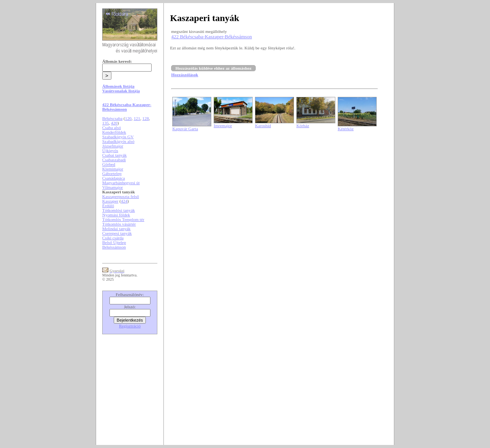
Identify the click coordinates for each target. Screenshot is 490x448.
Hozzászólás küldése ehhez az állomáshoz (213, 68)
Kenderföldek (114, 132)
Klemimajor (113, 169)
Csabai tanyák (114, 155)
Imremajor (223, 126)
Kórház (303, 126)
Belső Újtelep (114, 242)
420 (114, 123)
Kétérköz (346, 129)
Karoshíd (263, 126)
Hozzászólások (185, 75)
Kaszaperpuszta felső (121, 196)
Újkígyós (110, 150)
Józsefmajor (113, 146)
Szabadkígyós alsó (118, 141)
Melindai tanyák (116, 229)
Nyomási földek (116, 215)
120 (128, 118)
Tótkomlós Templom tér (123, 219)
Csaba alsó (112, 128)
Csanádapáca (114, 178)
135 (105, 123)
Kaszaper (110, 201)
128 (146, 118)
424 (124, 201)
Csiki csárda (113, 238)
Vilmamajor (113, 187)
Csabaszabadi (114, 160)
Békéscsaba (112, 118)
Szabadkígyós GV (118, 137)
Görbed (109, 164)
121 (137, 118)
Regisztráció (130, 326)
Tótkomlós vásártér (119, 224)
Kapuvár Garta (185, 129)
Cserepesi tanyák (117, 233)
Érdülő (108, 206)
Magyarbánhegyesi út (121, 183)
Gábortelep (112, 173)
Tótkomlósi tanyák (118, 210)
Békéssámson (114, 247)
